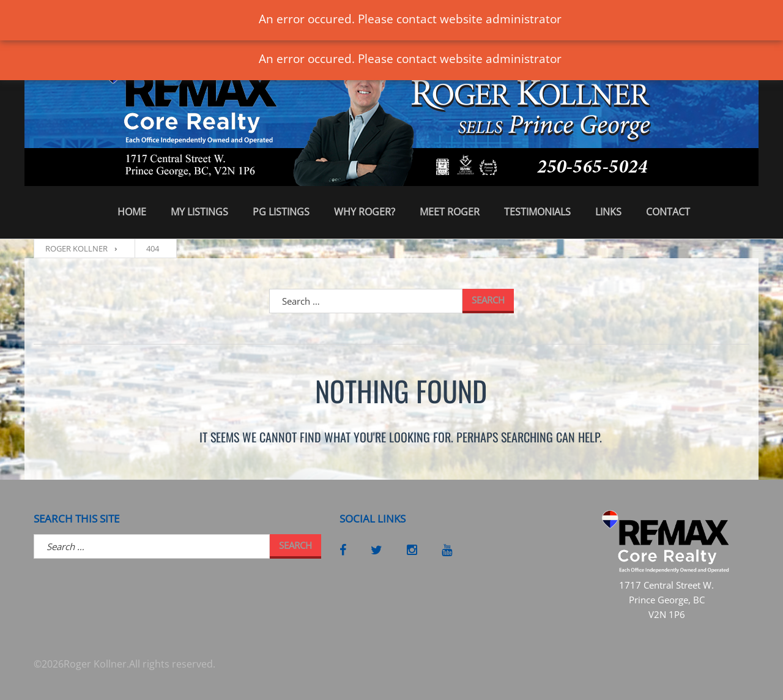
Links (608, 212)
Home (132, 212)
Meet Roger (450, 212)
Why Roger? (365, 212)
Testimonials (537, 212)
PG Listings (281, 212)
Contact (668, 212)
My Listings (199, 212)
